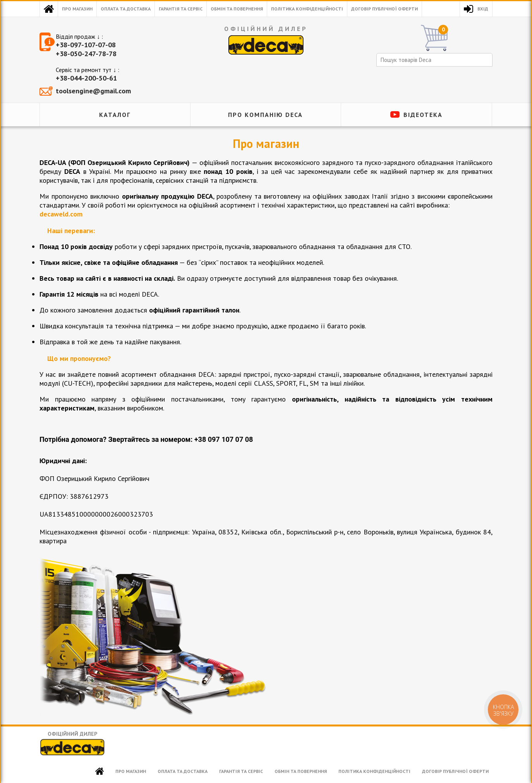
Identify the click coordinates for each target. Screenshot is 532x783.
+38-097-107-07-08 (86, 45)
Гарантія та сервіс (181, 9)
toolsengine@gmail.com (93, 91)
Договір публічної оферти (384, 9)
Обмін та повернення (237, 9)
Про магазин (77, 9)
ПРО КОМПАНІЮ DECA (265, 115)
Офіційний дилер (72, 743)
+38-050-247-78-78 (86, 54)
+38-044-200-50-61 (86, 78)
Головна (49, 9)
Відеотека (423, 115)
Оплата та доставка (126, 9)
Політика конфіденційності (307, 9)
